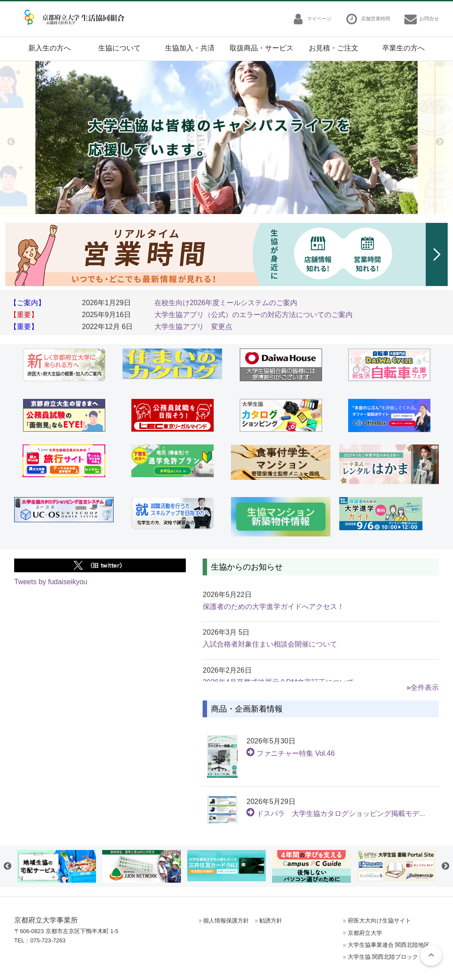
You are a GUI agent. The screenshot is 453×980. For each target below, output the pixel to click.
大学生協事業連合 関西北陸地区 (389, 945)
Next (440, 142)
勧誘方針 (271, 921)
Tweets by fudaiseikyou (51, 582)
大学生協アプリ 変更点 (193, 327)
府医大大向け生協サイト (379, 921)
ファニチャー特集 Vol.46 (290, 753)
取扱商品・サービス (261, 48)
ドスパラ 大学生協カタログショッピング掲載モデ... (336, 813)
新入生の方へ (50, 48)
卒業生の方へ (403, 48)
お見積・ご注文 (334, 48)
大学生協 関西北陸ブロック (383, 957)
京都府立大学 (365, 933)
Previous (11, 142)
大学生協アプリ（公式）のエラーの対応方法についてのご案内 (253, 315)
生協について (119, 48)
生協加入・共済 (190, 48)
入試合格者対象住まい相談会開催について (270, 644)
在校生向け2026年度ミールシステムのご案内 (226, 303)
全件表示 (425, 687)
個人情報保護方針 (226, 921)
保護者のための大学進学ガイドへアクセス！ (273, 607)
